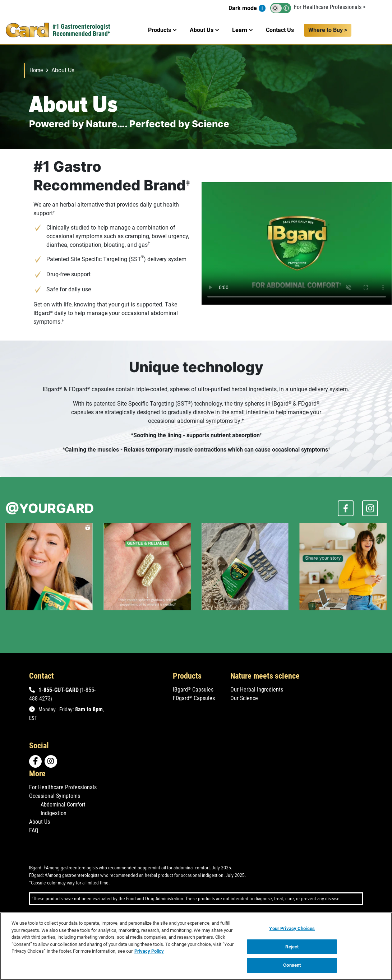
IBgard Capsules (193, 690)
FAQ (34, 830)
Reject (292, 947)
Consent (292, 965)
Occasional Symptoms (55, 796)
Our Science (244, 698)
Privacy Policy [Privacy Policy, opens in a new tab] (149, 951)
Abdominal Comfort (63, 805)
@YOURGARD (50, 508)
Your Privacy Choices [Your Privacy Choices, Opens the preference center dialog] (292, 928)
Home (36, 70)
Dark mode (243, 8)
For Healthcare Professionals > (330, 7)
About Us (40, 822)
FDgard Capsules (194, 698)
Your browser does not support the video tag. (297, 243)
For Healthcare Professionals (63, 787)
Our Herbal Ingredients (257, 690)
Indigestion (54, 813)
